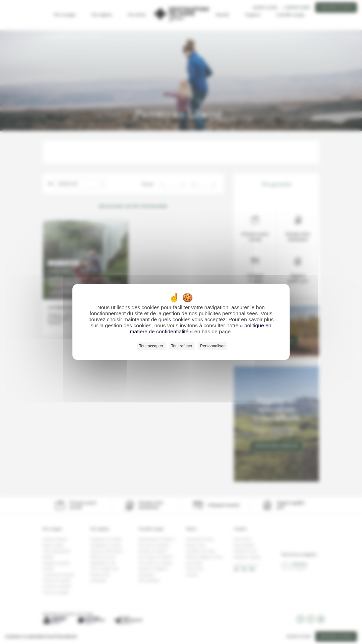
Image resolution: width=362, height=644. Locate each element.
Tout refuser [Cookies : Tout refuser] (182, 346)
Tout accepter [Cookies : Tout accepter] (151, 346)
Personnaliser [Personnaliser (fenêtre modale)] (213, 346)
